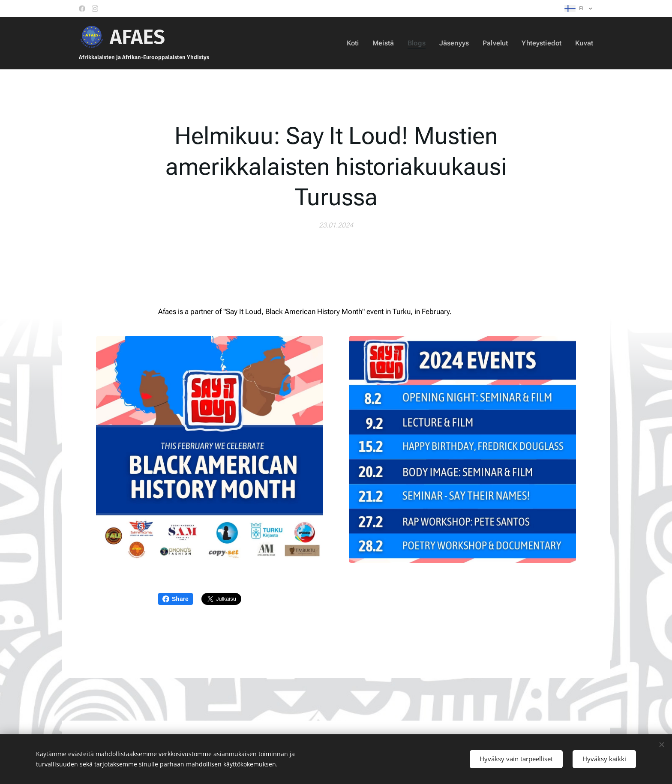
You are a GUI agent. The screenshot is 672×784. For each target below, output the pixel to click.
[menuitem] (360, 43)
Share (175, 599)
